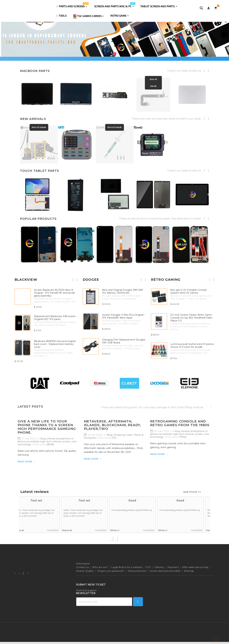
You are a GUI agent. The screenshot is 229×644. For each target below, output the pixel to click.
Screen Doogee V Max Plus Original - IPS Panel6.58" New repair (124, 316)
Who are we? (100, 567)
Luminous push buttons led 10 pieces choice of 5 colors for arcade (192, 346)
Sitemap (189, 571)
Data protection (137, 571)
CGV (148, 567)
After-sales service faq (195, 567)
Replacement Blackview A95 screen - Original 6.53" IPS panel (56, 318)
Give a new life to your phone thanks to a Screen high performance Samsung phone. (47, 427)
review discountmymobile (165, 571)
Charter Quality (85, 571)
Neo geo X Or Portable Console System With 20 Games (189, 291)
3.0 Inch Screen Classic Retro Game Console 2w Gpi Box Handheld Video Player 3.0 (191, 318)
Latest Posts (30, 407)
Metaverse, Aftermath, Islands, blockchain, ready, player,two (112, 425)
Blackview (26, 280)
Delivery (159, 567)
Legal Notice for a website (127, 567)
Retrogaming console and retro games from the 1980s (180, 423)
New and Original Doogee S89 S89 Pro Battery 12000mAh (122, 291)
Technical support (86, 590)
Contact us (82, 567)
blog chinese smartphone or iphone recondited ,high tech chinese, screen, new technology (47, 442)
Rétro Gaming (166, 280)
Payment (173, 567)
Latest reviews (35, 492)
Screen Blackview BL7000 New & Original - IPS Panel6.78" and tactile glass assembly (54, 293)
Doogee (91, 280)
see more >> (192, 492)
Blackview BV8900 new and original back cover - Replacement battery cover (55, 344)
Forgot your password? (111, 571)
